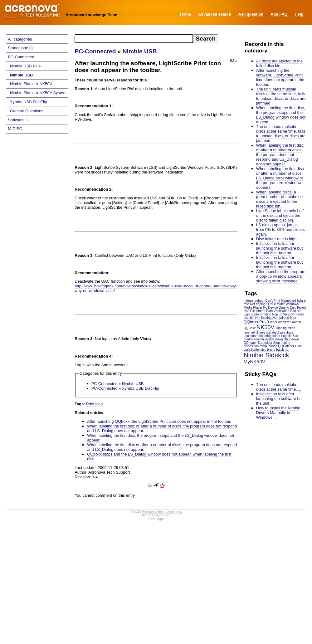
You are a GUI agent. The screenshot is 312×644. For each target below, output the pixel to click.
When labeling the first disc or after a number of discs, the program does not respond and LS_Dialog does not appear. (280, 155)
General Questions (27, 111)
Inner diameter (280, 322)
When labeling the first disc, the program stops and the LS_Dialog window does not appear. (281, 115)
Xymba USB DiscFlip (29, 102)
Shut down (291, 339)
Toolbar (259, 339)
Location (250, 336)
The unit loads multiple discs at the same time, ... (279, 387)
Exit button (258, 311)
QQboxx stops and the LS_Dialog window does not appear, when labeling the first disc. (159, 456)
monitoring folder (268, 336)
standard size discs (280, 332)
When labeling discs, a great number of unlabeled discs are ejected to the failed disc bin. (279, 199)
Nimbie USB (21, 75)
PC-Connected (21, 57)
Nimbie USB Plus (25, 66)
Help (299, 14)
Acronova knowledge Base (91, 15)
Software (18, 120)
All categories (20, 39)
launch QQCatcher (281, 346)
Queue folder (276, 304)
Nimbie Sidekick (266, 355)
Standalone (20, 48)
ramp (263, 346)
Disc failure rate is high (276, 239)
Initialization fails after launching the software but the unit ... (279, 399)
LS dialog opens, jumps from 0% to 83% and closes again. (280, 229)
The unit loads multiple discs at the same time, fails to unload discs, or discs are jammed (281, 96)
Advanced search (215, 14)
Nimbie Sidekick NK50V (31, 84)
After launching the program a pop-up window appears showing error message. (281, 276)
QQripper (250, 343)
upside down (274, 339)
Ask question (251, 14)
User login (156, 519)
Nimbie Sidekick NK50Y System (38, 93)
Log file (286, 336)
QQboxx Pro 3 (256, 322)
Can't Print (273, 301)
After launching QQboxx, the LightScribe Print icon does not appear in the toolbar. (159, 421)
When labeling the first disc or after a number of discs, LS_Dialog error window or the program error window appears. (280, 178)
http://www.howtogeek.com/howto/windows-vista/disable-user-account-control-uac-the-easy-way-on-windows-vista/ (156, 288)
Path (269, 311)
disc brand (268, 350)
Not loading (263, 318)
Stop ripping (282, 343)
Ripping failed (285, 328)
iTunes (261, 332)
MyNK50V (254, 361)
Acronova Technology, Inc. (162, 511)
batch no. (283, 350)
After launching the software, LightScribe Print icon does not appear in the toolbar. (280, 77)
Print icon (94, 404)
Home (186, 14)
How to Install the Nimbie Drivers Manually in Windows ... (278, 413)
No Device (270, 307)
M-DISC (15, 129)
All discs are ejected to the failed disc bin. (279, 63)
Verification (281, 311)
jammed (249, 332)
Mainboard (289, 301)
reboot (260, 301)
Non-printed (281, 318)
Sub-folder (265, 343)
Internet (249, 301)
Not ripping (258, 304)
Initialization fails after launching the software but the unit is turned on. (279, 248)
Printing (266, 314)
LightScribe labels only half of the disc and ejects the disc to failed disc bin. (280, 215)
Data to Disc (287, 307)
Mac (293, 318)
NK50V (265, 327)
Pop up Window (283, 314)
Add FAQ (279, 14)
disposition (251, 346)
